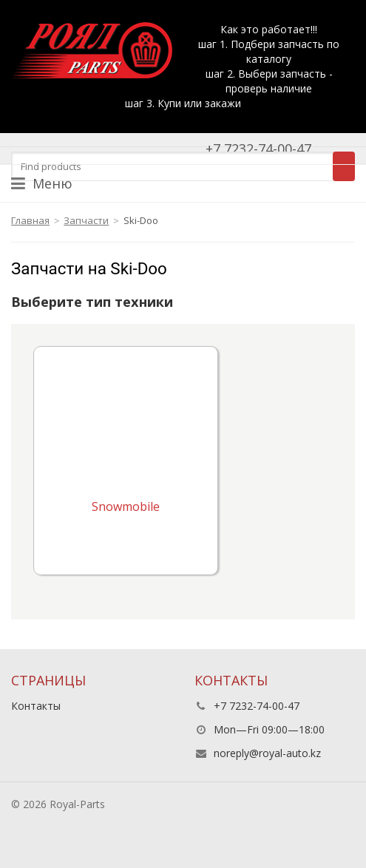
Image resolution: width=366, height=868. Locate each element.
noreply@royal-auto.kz (267, 753)
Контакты (36, 706)
